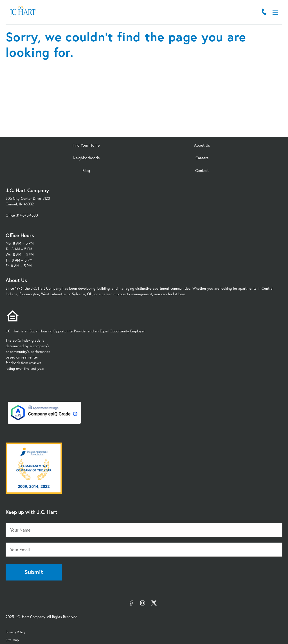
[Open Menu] (275, 12)
